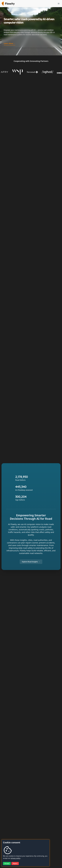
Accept (7, 863)
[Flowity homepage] (8, 4)
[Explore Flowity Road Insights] (31, 562)
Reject (15, 863)
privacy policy (16, 858)
